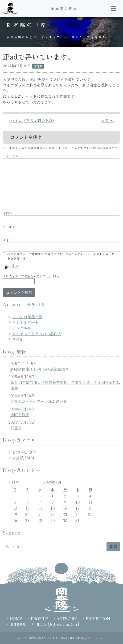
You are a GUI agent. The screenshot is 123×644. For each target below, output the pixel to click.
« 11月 (14, 482)
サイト (7, 240)
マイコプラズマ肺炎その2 (31, 120)
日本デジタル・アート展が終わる (39, 401)
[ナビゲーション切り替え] (114, 9)
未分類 (18, 458)
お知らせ (20, 452)
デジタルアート (25, 322)
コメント (11, 156)
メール (9, 227)
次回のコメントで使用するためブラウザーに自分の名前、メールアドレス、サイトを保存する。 (62, 256)
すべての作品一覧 (27, 317)
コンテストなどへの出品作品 (37, 334)
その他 (18, 339)
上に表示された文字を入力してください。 (32, 276)
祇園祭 (16, 428)
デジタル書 (22, 328)
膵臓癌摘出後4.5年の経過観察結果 (40, 369)
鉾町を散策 (20, 414)
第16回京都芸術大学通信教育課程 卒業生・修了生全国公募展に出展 (65, 385)
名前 (8, 213)
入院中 (108, 120)
